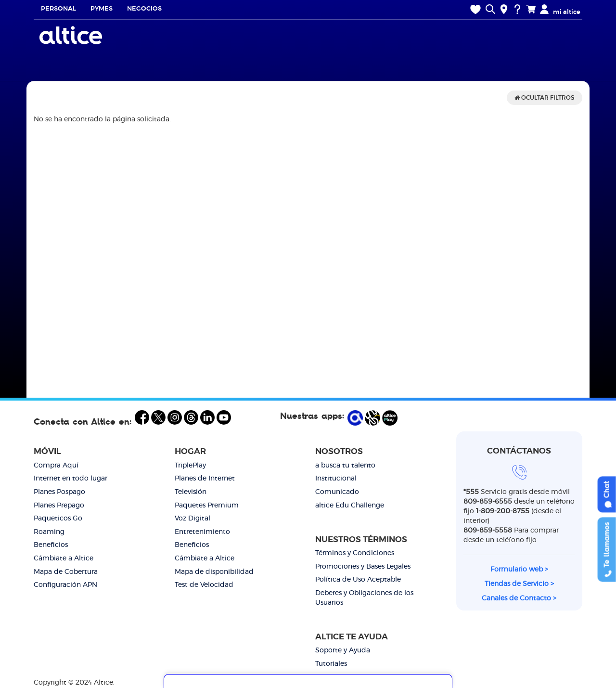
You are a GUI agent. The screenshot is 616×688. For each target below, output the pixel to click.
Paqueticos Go (58, 519)
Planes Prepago (59, 506)
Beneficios (51, 545)
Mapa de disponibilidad (214, 572)
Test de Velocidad (204, 585)
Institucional (336, 479)
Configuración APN (65, 585)
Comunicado (337, 492)
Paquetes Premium (207, 506)
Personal (58, 9)
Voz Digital (192, 519)
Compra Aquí (56, 466)
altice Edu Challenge (350, 506)
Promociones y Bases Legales (363, 567)
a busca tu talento (345, 466)
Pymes (102, 9)
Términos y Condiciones (355, 553)
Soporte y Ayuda (343, 650)
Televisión (191, 492)
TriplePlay (190, 466)
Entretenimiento (202, 532)
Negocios (144, 9)
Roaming (49, 532)
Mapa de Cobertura (66, 572)
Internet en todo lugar (71, 479)
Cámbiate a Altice (64, 558)
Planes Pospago (59, 492)
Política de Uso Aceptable (358, 580)
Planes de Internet (205, 479)
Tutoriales (331, 664)
